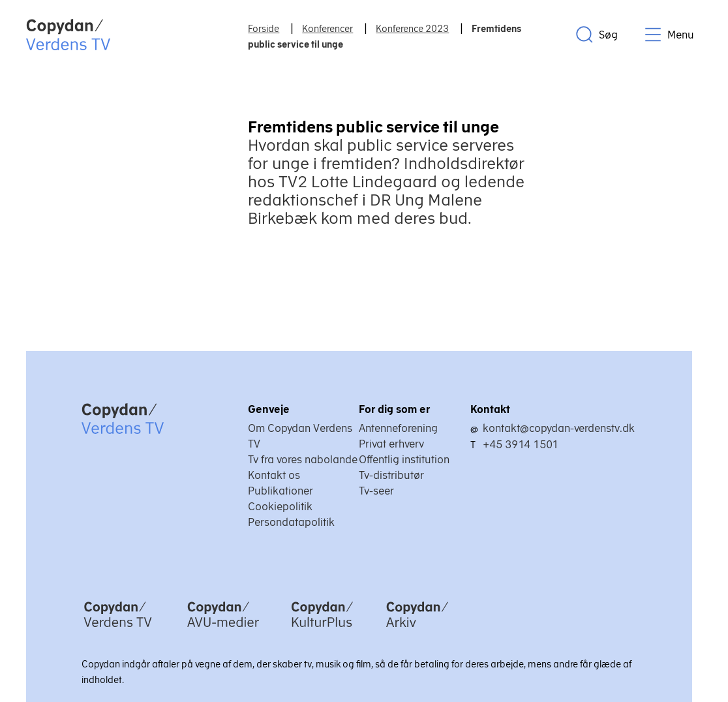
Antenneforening (398, 428)
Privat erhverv (391, 444)
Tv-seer (376, 491)
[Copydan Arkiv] (417, 628)
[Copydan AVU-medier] (223, 628)
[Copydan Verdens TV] (118, 628)
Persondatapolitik (291, 522)
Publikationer (281, 491)
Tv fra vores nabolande (303, 459)
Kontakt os (274, 475)
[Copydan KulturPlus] (322, 628)
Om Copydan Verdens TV (300, 436)
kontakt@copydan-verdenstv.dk (559, 428)
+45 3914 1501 (521, 444)
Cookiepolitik (280, 506)
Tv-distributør (391, 475)
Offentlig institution (404, 459)
